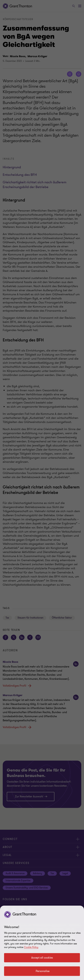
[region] (42, 943)
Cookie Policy (31, 947)
